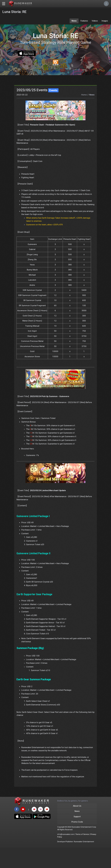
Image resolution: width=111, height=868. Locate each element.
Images (105, 21)
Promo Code (77, 842)
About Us (77, 826)
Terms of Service (82, 854)
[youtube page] (23, 830)
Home (84, 113)
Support (77, 837)
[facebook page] (17, 830)
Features (84, 21)
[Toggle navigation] (4, 4)
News (74, 21)
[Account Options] (106, 4)
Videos (95, 21)
